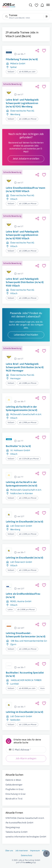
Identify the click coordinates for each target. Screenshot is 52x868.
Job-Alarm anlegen (26, 758)
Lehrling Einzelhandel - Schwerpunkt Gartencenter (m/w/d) (26, 635)
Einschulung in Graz (16, 794)
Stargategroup (13, 827)
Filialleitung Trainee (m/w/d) (22, 59)
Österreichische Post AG (22, 111)
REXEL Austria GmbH (21, 601)
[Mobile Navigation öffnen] (48, 5)
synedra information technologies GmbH (26, 837)
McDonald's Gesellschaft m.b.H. (26, 414)
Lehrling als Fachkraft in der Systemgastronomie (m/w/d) (22, 408)
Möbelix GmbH (18, 63)
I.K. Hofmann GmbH (20, 450)
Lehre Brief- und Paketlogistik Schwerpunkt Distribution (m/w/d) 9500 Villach (25, 282)
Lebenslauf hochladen (26, 335)
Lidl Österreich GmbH (21, 526)
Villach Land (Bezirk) (18, 36)
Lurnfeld (14, 684)
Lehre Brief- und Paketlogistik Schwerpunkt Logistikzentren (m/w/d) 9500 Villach (22, 235)
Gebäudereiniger (14, 785)
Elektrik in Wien (13, 780)
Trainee (25, 32)
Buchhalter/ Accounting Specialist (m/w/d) (25, 674)
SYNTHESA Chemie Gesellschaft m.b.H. (25, 818)
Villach (14, 199)
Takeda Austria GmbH (17, 832)
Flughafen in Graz (14, 789)
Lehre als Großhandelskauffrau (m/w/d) (23, 595)
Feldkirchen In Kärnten (22, 493)
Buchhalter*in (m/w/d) (18, 446)
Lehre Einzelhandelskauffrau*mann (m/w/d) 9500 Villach (26, 189)
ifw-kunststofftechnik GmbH (19, 823)
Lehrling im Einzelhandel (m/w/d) (24, 522)
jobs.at (22, 860)
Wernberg (15, 114)
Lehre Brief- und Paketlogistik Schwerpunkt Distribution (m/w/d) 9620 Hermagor (25, 367)
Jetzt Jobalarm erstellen (26, 159)
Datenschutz (27, 855)
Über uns (9, 851)
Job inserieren (22, 851)
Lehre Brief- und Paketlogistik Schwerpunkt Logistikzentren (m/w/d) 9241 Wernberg (22, 103)
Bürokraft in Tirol (14, 799)
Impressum (35, 851)
